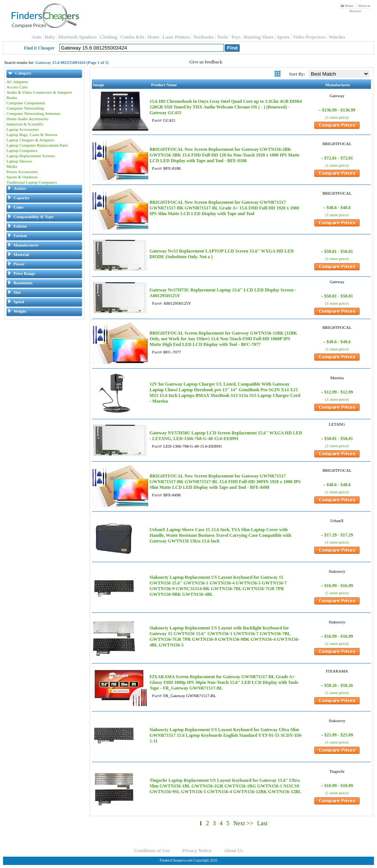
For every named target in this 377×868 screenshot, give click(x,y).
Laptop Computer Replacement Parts (37, 145)
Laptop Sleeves (19, 161)
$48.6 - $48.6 (339, 208)
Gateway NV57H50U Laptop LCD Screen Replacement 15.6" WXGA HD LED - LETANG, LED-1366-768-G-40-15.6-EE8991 (226, 436)
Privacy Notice (197, 850)
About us (364, 6)
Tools (223, 37)
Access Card (17, 87)
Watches (337, 37)
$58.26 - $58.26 (339, 685)
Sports (283, 37)
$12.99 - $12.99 (339, 392)
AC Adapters (17, 82)
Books (12, 98)
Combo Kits (132, 37)
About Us (233, 850)
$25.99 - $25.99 (339, 735)
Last (262, 823)
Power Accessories (22, 172)
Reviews (355, 11)
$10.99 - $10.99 (339, 786)
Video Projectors (309, 37)
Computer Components (26, 103)
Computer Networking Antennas (33, 113)
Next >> (243, 823)
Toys (236, 37)
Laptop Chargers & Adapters (30, 140)
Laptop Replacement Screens (31, 156)
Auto (37, 37)
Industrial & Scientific (25, 124)
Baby (50, 37)
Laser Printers (176, 37)
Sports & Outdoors (22, 177)
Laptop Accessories (23, 129)
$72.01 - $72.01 (339, 158)
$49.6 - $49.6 (339, 342)
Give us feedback (206, 62)
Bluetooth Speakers (77, 37)
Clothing (109, 37)
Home (347, 6)
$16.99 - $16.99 (339, 586)
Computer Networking (25, 108)
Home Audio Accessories (27, 119)
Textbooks (203, 37)
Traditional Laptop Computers (32, 182)
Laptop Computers (22, 150)
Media (12, 166)
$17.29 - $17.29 (339, 535)
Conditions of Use (152, 850)
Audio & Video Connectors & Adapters (39, 92)
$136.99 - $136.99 (339, 110)
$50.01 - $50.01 (339, 251)
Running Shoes (259, 37)
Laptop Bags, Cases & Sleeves (32, 135)
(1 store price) (337, 117)
